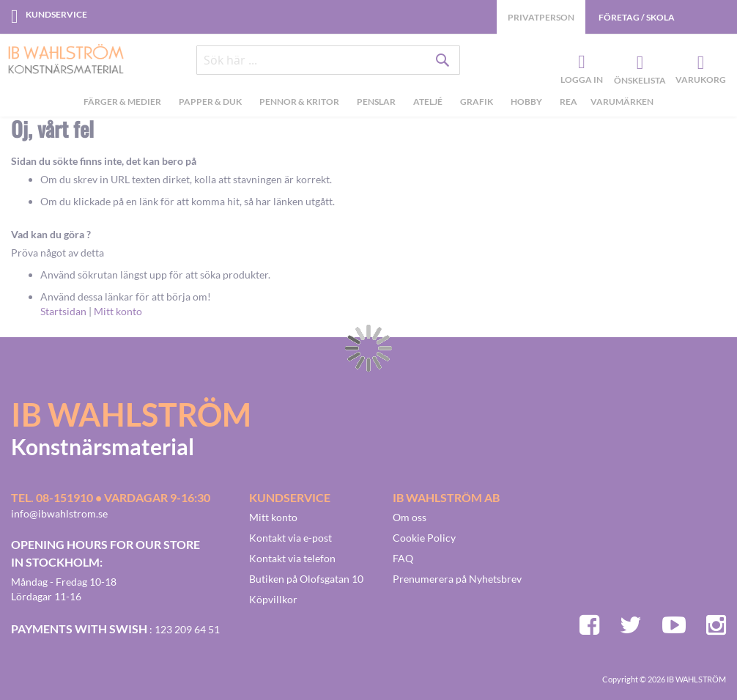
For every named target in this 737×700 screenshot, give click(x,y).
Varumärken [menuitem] (622, 102)
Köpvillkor (273, 599)
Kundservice (56, 14)
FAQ (403, 558)
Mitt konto (118, 311)
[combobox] (328, 60)
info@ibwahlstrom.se (59, 513)
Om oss (410, 517)
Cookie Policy (424, 538)
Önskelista (638, 63)
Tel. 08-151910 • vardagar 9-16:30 (111, 497)
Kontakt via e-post (290, 538)
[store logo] (60, 60)
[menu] (368, 103)
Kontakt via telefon (292, 558)
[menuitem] (125, 103)
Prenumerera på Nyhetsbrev (457, 579)
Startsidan (63, 311)
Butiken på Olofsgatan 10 (306, 579)
